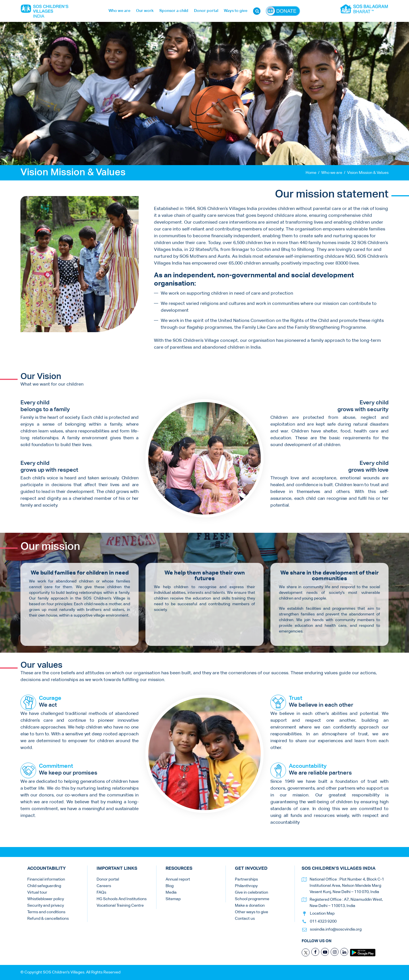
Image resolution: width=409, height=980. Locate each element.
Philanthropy (246, 886)
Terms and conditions (46, 912)
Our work (145, 11)
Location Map (322, 914)
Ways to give (236, 11)
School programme (252, 899)
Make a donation (250, 906)
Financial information (46, 879)
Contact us (245, 919)
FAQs (101, 892)
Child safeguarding (44, 886)
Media (171, 892)
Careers (104, 886)
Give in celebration (252, 892)
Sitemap (173, 899)
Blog (170, 886)
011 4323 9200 (323, 921)
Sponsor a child (174, 11)
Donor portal (206, 11)
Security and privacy (46, 906)
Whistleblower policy (46, 899)
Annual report (178, 879)
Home (311, 173)
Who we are (119, 11)
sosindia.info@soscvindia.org (336, 929)
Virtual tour (37, 892)
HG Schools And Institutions (122, 899)
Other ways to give (252, 912)
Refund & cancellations (48, 919)
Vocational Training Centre (120, 906)
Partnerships (246, 879)
